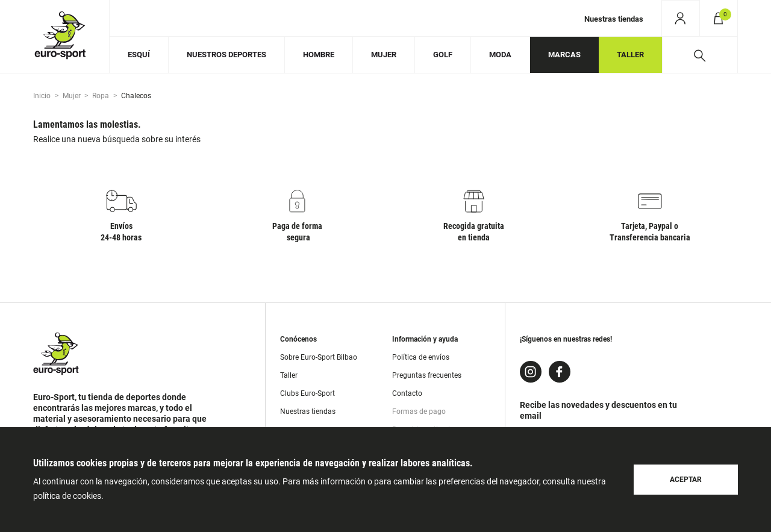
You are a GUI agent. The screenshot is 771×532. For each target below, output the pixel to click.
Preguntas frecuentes (427, 375)
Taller (289, 375)
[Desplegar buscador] (700, 55)
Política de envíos (421, 357)
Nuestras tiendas (614, 19)
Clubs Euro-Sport (307, 393)
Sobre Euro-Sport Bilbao (319, 357)
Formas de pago (419, 412)
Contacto (407, 393)
